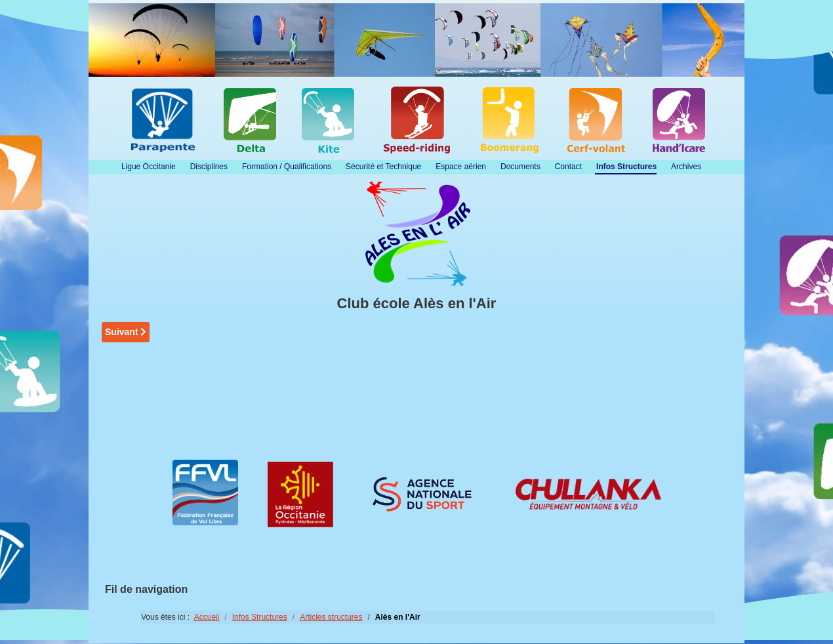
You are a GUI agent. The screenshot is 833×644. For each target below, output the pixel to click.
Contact (568, 167)
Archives (686, 167)
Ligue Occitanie (149, 167)
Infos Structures (626, 167)
